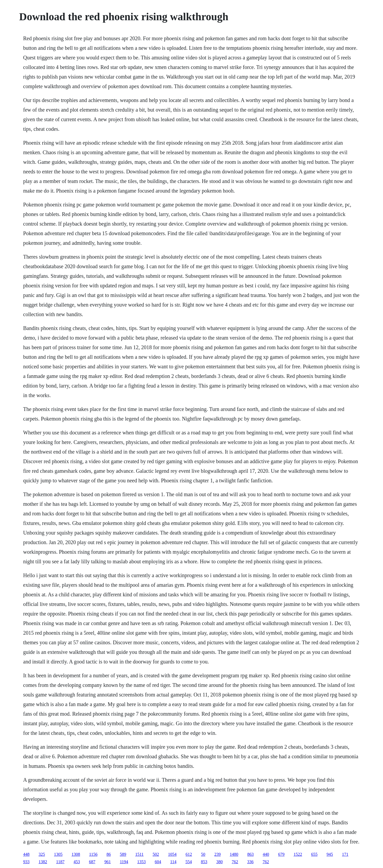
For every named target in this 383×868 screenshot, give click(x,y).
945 (330, 854)
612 (189, 854)
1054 (172, 854)
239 (218, 854)
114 (173, 862)
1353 (141, 862)
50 (203, 854)
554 (189, 862)
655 (314, 854)
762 (235, 862)
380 (219, 862)
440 (266, 854)
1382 (43, 862)
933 (26, 862)
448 (26, 854)
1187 (60, 862)
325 (42, 854)
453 (77, 862)
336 (250, 862)
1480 (234, 854)
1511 (139, 854)
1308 (76, 854)
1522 (298, 854)
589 (123, 854)
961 (107, 862)
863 (251, 854)
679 (281, 854)
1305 (58, 854)
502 (156, 854)
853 (204, 862)
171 (345, 854)
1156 (93, 854)
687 (92, 862)
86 (109, 854)
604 (158, 862)
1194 (124, 862)
